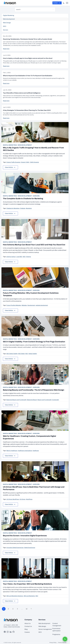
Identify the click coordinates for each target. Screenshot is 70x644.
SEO (24, 257)
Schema (29, 257)
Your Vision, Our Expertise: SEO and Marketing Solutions (27, 584)
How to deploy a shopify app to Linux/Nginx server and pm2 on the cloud (28, 58)
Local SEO (19, 257)
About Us (28, 623)
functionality (56, 400)
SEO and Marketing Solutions (15, 596)
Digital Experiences (30, 548)
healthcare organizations (25, 451)
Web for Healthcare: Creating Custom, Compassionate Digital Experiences (29, 437)
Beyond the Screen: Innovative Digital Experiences (25, 536)
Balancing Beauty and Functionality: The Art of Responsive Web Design (34, 390)
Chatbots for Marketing (13, 208)
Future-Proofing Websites (14, 305)
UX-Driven (22, 499)
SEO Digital (21, 354)
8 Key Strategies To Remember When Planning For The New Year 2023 (27, 110)
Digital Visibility (33, 354)
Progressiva (56, 634)
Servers (36, 196)
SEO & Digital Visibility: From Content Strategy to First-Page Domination (34, 342)
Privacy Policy (53, 643)
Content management (57, 625)
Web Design (35, 23)
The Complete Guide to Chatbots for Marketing (23, 199)
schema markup (11, 257)
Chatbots (23, 208)
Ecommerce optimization (56, 630)
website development (42, 305)
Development (31, 305)
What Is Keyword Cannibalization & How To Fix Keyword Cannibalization (28, 76)
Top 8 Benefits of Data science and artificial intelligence (22, 93)
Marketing (29, 208)
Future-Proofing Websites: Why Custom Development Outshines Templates (31, 294)
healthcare (36, 451)
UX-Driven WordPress (13, 499)
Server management (45, 629)
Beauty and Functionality (45, 400)
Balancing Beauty (32, 400)
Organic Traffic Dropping (13, 162)
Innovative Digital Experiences (15, 548)
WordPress (29, 499)
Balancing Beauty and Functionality (16, 400)
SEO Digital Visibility (12, 354)
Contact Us (28, 626)
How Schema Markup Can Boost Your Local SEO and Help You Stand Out (34, 245)
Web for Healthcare (12, 451)
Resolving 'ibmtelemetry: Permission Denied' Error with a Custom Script (27, 39)
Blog (26, 629)
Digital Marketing (10, 145)
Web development (25, 145)
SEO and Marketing (29, 596)
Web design (42, 626)
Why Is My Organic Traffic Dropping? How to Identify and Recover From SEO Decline (33, 149)
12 (27, 609)
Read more (6, 49)
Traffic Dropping (34, 162)
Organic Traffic (25, 162)
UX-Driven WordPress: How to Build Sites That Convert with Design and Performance (34, 488)
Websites (24, 305)
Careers (27, 632)
